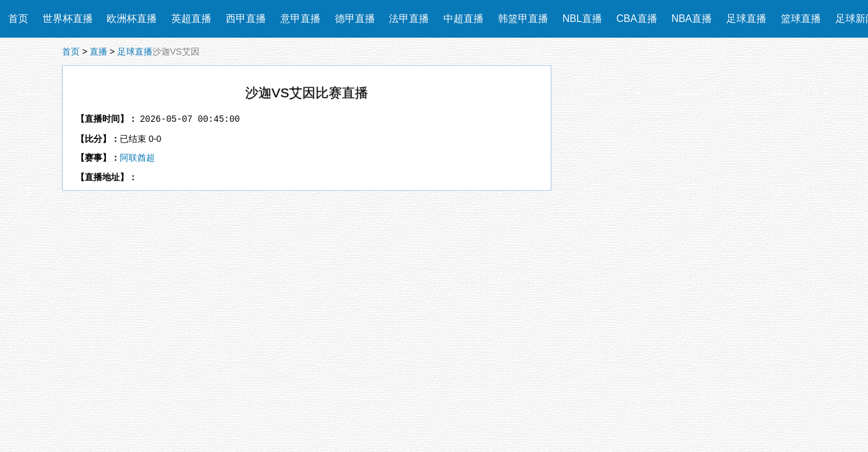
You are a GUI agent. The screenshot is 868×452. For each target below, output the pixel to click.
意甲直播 (300, 19)
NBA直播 (691, 19)
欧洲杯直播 (132, 19)
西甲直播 (246, 19)
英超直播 (191, 19)
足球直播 (746, 19)
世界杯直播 (68, 19)
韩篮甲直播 (523, 19)
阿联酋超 (137, 158)
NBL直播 (582, 19)
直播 (98, 51)
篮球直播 (801, 19)
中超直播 (463, 19)
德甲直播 (355, 19)
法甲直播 (409, 19)
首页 (18, 19)
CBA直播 (637, 19)
